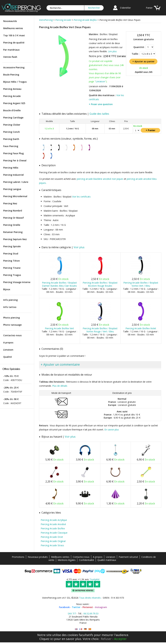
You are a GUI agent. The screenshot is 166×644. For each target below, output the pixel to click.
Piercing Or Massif (14, 218)
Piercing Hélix (11, 168)
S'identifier (125, 8)
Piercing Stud (11, 254)
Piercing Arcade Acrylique (54, 520)
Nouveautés (10, 21)
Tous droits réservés (90, 598)
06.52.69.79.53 (91, 613)
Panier (149, 8)
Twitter (76, 607)
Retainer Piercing (13, 232)
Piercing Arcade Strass (52, 545)
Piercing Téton (12, 261)
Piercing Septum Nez (15, 239)
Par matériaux (11, 50)
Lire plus (112, 51)
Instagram (101, 607)
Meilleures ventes (13, 28)
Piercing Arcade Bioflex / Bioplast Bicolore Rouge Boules (100, 284)
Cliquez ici (46, 639)
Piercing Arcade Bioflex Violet (141, 328)
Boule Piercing (11, 75)
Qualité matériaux (107, 560)
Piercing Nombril (13, 211)
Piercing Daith (11, 139)
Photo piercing (12, 318)
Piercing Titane (12, 268)
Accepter (120, 639)
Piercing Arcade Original (53, 541)
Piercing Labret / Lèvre (16, 182)
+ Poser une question (101, 104)
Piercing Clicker (12, 125)
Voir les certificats (81, 197)
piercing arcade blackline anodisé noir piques (100, 179)
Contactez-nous (12, 335)
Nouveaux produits (38, 557)
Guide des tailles (99, 114)
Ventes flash (10, 57)
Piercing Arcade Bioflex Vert (59, 328)
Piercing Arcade (12, 96)
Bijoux (7, 289)
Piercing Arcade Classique (54, 533)
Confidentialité (86, 560)
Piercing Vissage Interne (17, 282)
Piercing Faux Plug (13, 153)
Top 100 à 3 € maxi (14, 35)
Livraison (8, 350)
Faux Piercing (11, 146)
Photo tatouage (12, 325)
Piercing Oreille (12, 225)
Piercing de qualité (14, 43)
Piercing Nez (10, 203)
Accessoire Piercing (14, 67)
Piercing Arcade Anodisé (53, 524)
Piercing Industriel (13, 175)
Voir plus (79, 247)
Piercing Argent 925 (14, 103)
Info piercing (10, 300)
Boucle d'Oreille (12, 110)
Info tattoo (10, 307)
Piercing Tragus (12, 275)
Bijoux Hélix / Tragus (15, 82)
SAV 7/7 (72, 613)
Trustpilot (95, 579)
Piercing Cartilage (13, 118)
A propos (8, 342)
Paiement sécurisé (128, 557)
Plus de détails (60, 386)
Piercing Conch (12, 132)
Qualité (7, 357)
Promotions (18, 557)
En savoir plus (112, 430)
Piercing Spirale (12, 246)
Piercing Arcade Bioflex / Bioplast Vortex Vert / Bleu (141, 284)
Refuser (106, 639)
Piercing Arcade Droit (52, 537)
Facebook (64, 607)
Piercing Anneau (12, 89)
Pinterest (88, 607)
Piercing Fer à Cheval (15, 160)
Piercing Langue (12, 189)
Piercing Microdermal (15, 196)
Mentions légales (67, 560)
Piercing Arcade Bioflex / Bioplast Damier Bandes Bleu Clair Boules (59, 284)
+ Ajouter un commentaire (60, 364)
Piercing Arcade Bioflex (53, 528)
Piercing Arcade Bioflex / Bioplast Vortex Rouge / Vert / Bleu (100, 330)
